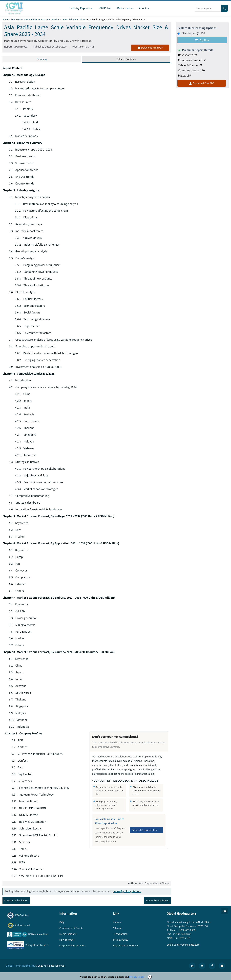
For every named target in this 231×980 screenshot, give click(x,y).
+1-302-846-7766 (182, 934)
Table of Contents (126, 59)
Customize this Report (16, 901)
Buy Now (202, 40)
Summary (42, 59)
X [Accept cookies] (150, 977)
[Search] (224, 8)
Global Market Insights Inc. (20, 966)
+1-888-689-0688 (186, 930)
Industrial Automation (73, 19)
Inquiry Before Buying (157, 901)
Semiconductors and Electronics (28, 19)
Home (6, 19)
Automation (53, 19)
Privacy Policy (137, 977)
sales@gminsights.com (127, 891)
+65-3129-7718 (182, 938)
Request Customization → (146, 830)
